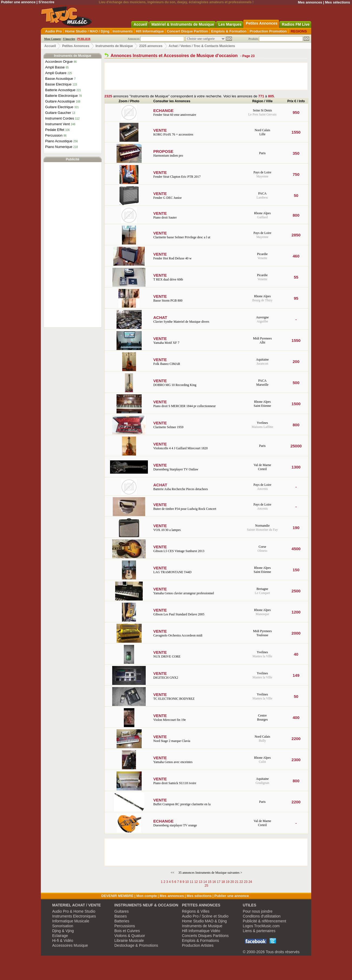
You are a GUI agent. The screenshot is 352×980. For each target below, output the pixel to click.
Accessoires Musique (70, 945)
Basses (121, 916)
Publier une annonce (18, 2)
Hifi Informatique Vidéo (201, 931)
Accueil (50, 46)
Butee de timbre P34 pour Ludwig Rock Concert (197, 507)
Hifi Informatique (150, 31)
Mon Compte (52, 39)
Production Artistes (198, 945)
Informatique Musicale (71, 921)
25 (206, 886)
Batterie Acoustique (60, 90)
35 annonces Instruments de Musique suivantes (209, 873)
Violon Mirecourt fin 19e (197, 717)
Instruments (123, 31)
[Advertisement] (73, 245)
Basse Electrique (58, 84)
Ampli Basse (55, 67)
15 (210, 882)
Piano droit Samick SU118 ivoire (197, 781)
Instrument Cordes (60, 118)
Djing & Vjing (63, 931)
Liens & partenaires (259, 931)
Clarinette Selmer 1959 (197, 425)
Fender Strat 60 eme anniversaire (197, 112)
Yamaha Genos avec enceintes (197, 760)
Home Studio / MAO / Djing (87, 31)
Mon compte (147, 896)
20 (232, 882)
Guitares (122, 911)
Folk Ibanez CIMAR (197, 362)
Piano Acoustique (59, 141)
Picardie (262, 254)
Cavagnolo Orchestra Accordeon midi (197, 633)
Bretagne (262, 589)
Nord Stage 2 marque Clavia (197, 739)
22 (241, 882)
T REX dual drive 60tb (197, 277)
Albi (262, 342)
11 (192, 882)
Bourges (263, 720)
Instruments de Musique (114, 46)
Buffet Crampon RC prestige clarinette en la (197, 802)
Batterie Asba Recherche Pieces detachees (197, 487)
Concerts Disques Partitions (205, 936)
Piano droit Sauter (197, 215)
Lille (262, 134)
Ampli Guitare (56, 73)
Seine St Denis (262, 110)
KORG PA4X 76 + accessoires (197, 132)
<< (172, 873)
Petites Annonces (76, 46)
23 (246, 882)
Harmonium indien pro (197, 153)
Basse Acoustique (59, 79)
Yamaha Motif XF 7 (197, 340)
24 (250, 882)
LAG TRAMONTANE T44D (197, 570)
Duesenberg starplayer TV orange (197, 823)
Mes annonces (310, 2)
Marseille (262, 385)
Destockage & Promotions (136, 945)
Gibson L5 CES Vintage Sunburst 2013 (197, 549)
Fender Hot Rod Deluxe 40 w (197, 256)
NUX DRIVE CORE (197, 654)
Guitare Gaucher (58, 113)
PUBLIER (84, 39)
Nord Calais (263, 130)
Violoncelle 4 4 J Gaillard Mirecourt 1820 (197, 446)
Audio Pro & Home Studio (74, 911)
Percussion (54, 135)
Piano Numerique (59, 147)
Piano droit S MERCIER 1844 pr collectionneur (197, 404)
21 (237, 882)
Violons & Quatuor (130, 936)
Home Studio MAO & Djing (204, 921)
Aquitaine (262, 359)
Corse (263, 547)
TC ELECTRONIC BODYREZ (197, 696)
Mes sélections (338, 2)
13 (200, 882)
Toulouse (263, 635)
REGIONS (299, 31)
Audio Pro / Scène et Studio (205, 916)
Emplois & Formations (200, 941)
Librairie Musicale (129, 941)
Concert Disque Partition (187, 31)
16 (214, 882)
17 (219, 882)
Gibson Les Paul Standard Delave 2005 (197, 612)
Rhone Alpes (263, 213)
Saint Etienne (262, 406)
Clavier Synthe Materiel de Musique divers (197, 319)
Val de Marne (262, 465)
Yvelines (262, 423)
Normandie (263, 526)
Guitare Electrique (59, 107)
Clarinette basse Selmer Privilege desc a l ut (197, 235)
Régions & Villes (196, 911)
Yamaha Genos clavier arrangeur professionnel (197, 591)
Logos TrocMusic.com (261, 926)
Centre (263, 715)
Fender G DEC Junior (197, 195)
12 (196, 882)
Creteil (262, 469)
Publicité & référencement (264, 921)
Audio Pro (54, 31)
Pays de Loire (263, 172)
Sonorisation (63, 926)
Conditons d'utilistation (262, 916)
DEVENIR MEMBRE (117, 896)
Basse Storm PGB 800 (197, 298)
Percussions (125, 926)
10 (187, 882)
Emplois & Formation (229, 31)
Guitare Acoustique (60, 101)
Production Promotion (268, 31)
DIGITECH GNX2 (197, 675)
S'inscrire (46, 2)
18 (223, 882)
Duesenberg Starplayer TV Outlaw (197, 467)
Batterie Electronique (62, 96)
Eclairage (60, 936)
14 (205, 882)
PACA (262, 193)
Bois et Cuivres (127, 931)
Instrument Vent (57, 124)
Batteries (122, 921)
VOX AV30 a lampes (197, 528)
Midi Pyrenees (263, 338)
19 (228, 882)
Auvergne (262, 317)
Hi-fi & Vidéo (63, 941)
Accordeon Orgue (59, 62)
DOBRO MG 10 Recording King (197, 383)
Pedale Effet (55, 130)
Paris (263, 153)
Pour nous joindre (258, 911)
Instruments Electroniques (74, 916)
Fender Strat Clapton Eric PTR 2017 (197, 174)
